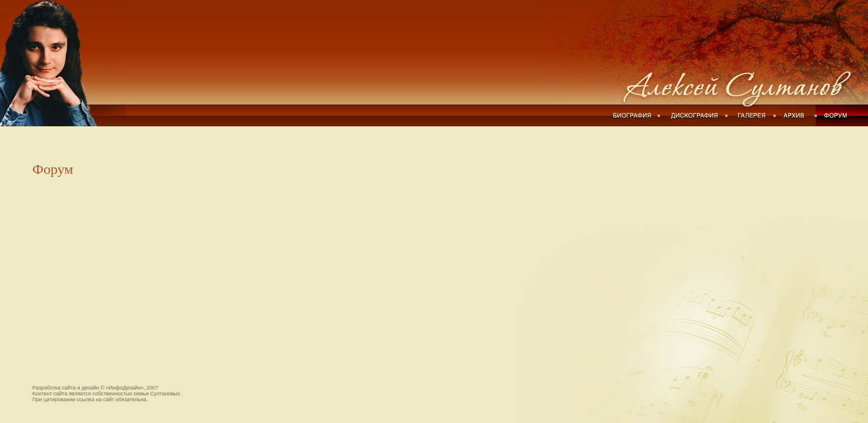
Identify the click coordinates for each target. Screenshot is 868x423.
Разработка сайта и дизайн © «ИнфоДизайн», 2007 (95, 388)
